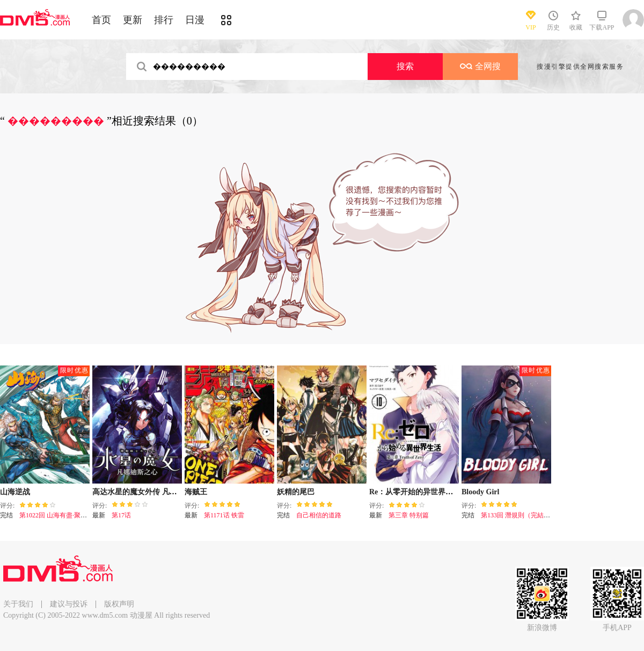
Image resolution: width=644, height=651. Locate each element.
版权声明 (119, 604)
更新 (133, 20)
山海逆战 (15, 492)
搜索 (405, 66)
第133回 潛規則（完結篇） (519, 515)
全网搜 (480, 66)
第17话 (121, 515)
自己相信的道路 (319, 515)
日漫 (195, 20)
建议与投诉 (69, 604)
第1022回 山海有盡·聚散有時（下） (69, 515)
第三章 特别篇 (409, 515)
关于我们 (18, 604)
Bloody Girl (480, 492)
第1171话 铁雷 (224, 515)
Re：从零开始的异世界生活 (415, 492)
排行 (164, 20)
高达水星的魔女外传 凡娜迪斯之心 (150, 492)
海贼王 (196, 492)
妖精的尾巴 (296, 492)
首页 (101, 20)
